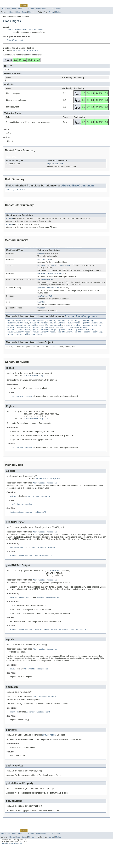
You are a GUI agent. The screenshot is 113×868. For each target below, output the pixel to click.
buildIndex (60, 329)
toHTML (78, 339)
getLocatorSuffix (92, 332)
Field (18, 12)
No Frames (41, 9)
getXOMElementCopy (85, 337)
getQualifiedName (78, 334)
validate (42, 313)
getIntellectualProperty (50, 277)
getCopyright (44, 262)
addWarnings (88, 326)
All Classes (57, 9)
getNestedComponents (43, 334)
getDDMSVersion (72, 332)
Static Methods (31, 250)
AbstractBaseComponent (26, 51)
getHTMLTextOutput (47, 268)
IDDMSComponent (15, 40)
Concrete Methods (74, 250)
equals (41, 256)
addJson (31, 326)
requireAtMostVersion (44, 339)
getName (41, 292)
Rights (10, 220)
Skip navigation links (9, 3)
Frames (31, 9)
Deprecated (45, 5)
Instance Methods (52, 250)
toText (10, 342)
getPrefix (62, 334)
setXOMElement (65, 339)
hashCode (42, 307)
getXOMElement (66, 337)
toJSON (87, 339)
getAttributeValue (92, 329)
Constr (24, 12)
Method (31, 12)
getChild (33, 332)
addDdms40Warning (16, 326)
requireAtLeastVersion (18, 339)
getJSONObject (45, 284)
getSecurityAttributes (18, 337)
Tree (37, 5)
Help (61, 5)
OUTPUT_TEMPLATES (16, 191)
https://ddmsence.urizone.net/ (12, 865)
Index (55, 5)
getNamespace (23, 334)
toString (97, 339)
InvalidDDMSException (36, 384)
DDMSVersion (53, 292)
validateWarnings (33, 342)
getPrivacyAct (45, 301)
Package (15, 5)
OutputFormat (65, 268)
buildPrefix (74, 329)
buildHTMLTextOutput (17, 329)
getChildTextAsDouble (51, 332)
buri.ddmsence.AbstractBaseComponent (25, 30)
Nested (12, 12)
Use (31, 5)
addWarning (73, 326)
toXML (18, 342)
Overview (5, 5)
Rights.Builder (55, 165)
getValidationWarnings (44, 337)
